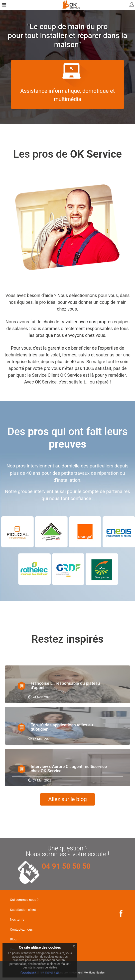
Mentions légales (94, 973)
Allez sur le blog (67, 799)
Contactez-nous (21, 929)
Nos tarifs (17, 919)
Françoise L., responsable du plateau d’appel (65, 685)
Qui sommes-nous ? (24, 900)
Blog (13, 939)
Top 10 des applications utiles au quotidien (62, 727)
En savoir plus (50, 973)
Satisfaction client (23, 910)
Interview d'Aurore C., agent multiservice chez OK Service (69, 769)
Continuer (28, 973)
